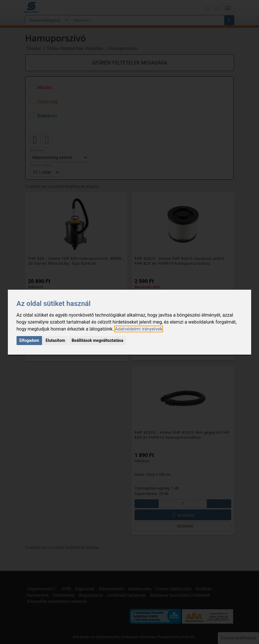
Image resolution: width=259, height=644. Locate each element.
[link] (138, 329)
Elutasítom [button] (55, 340)
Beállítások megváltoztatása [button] (97, 340)
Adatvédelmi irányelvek (138, 329)
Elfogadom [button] (29, 340)
